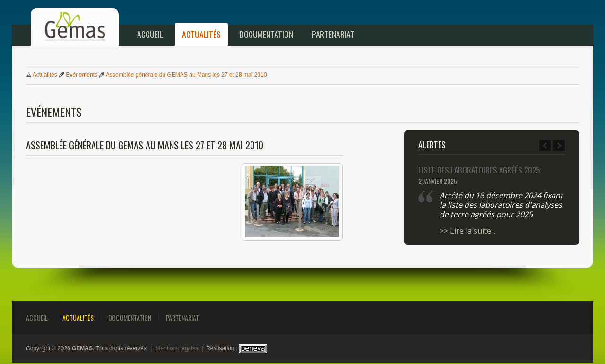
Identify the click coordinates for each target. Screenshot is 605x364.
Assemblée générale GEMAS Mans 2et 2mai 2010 (186, 75)
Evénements (82, 75)
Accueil (150, 34)
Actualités (201, 34)
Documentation (266, 34)
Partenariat (333, 34)
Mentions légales (177, 348)
